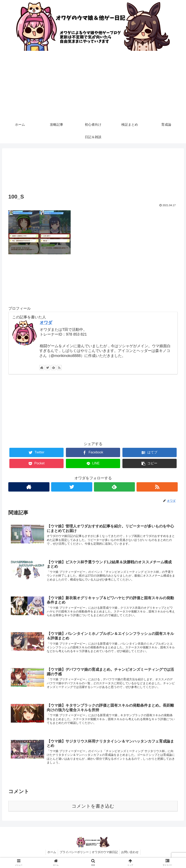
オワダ (46, 323)
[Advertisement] (93, 87)
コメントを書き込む (93, 809)
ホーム (51, 855)
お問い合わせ (131, 855)
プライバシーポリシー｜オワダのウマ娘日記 (89, 855)
